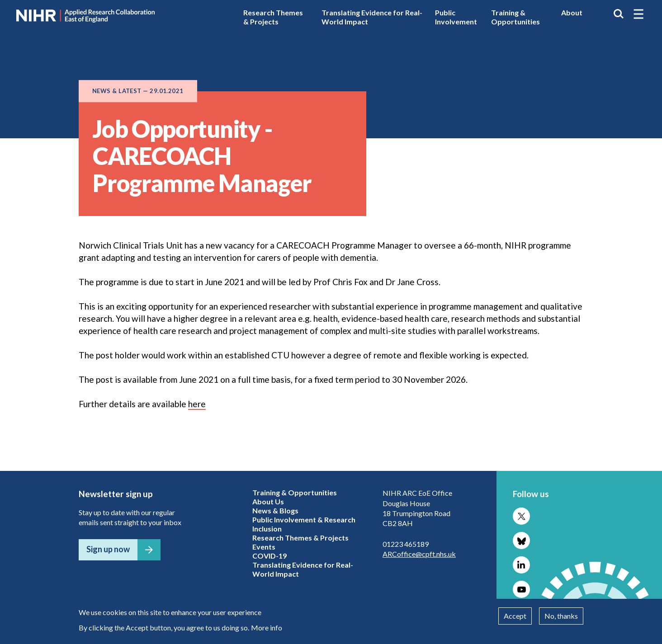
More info (267, 628)
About (572, 12)
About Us (268, 501)
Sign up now (108, 549)
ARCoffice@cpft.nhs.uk (419, 554)
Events (264, 547)
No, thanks (561, 616)
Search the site (619, 14)
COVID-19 (270, 556)
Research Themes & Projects (273, 17)
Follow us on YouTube (521, 589)
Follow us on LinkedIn (521, 565)
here (197, 404)
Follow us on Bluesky (521, 541)
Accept (515, 616)
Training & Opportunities (515, 17)
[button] (638, 14)
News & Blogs (275, 510)
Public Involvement (456, 17)
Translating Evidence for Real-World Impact (372, 17)
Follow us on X (521, 516)
